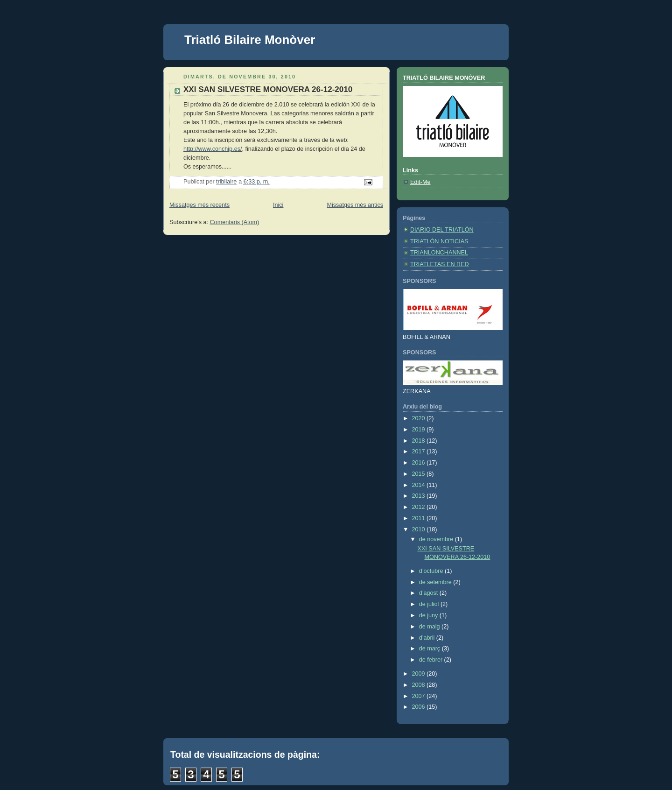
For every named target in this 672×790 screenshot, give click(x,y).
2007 (420, 696)
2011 (420, 518)
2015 (420, 474)
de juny (429, 615)
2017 (420, 451)
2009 (420, 674)
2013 (420, 496)
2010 (420, 529)
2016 (420, 463)
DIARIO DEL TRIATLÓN (442, 230)
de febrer (432, 660)
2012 (420, 507)
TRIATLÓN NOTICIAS (439, 241)
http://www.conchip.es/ (213, 149)
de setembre (436, 582)
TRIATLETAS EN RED (440, 264)
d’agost (429, 593)
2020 (420, 418)
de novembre (437, 539)
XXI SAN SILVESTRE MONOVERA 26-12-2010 (268, 89)
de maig (430, 627)
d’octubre (432, 571)
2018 (420, 441)
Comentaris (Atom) (235, 222)
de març (430, 649)
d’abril (428, 638)
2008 (420, 685)
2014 (420, 485)
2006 (420, 707)
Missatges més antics (355, 205)
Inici (278, 205)
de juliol (430, 604)
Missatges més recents (199, 205)
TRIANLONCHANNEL (439, 253)
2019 (420, 430)
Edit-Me (420, 182)
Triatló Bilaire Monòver (250, 40)
